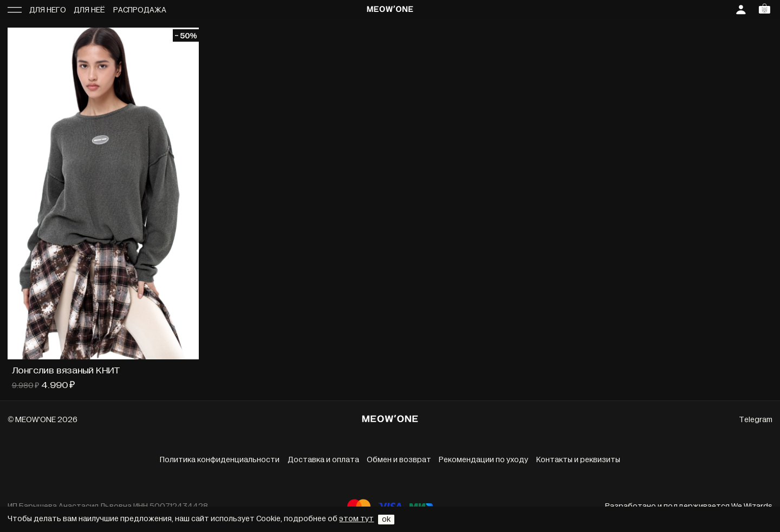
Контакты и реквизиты (578, 460)
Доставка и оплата (323, 460)
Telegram (756, 420)
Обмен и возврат (399, 460)
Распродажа (140, 10)
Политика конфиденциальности (220, 460)
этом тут (356, 519)
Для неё (89, 10)
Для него (48, 10)
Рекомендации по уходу (483, 460)
